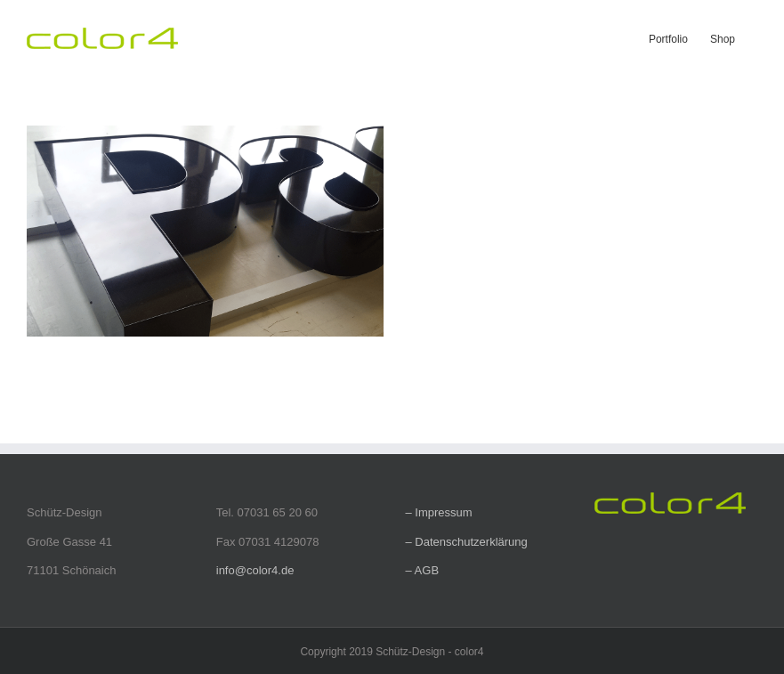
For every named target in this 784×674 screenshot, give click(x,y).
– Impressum (439, 512)
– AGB (423, 570)
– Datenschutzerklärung (467, 542)
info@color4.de (255, 570)
